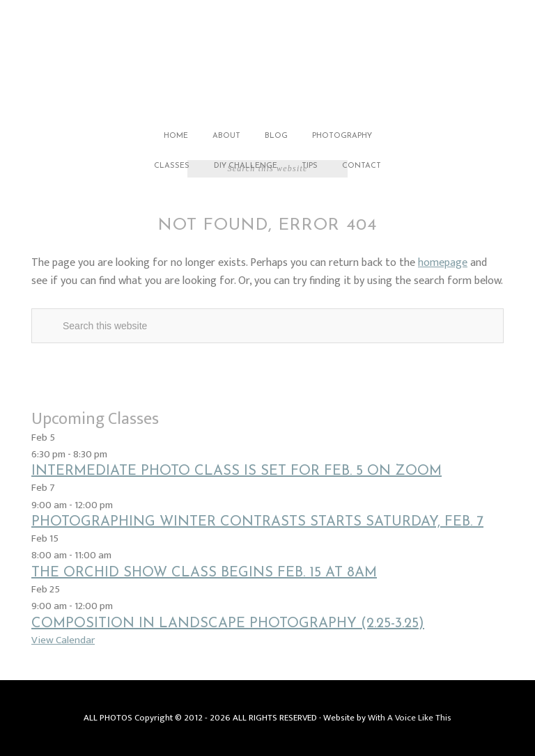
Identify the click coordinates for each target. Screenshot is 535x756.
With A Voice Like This (410, 718)
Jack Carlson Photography (267, 61)
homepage (443, 263)
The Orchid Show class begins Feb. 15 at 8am (204, 573)
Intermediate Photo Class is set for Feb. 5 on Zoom (237, 471)
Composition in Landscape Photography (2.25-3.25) (228, 624)
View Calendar (63, 640)
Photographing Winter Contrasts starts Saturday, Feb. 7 (257, 522)
